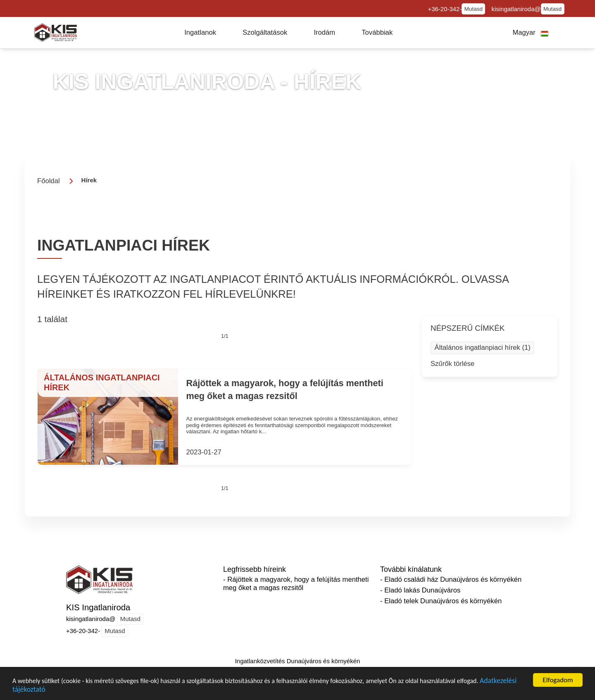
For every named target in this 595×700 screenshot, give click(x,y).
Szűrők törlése (452, 364)
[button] (200, 33)
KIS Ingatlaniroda (98, 607)
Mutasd (474, 9)
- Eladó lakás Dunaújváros (420, 590)
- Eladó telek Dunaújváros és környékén (441, 601)
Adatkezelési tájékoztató (50, 691)
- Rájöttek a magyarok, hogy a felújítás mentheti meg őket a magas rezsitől (296, 584)
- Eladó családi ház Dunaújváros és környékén (451, 579)
